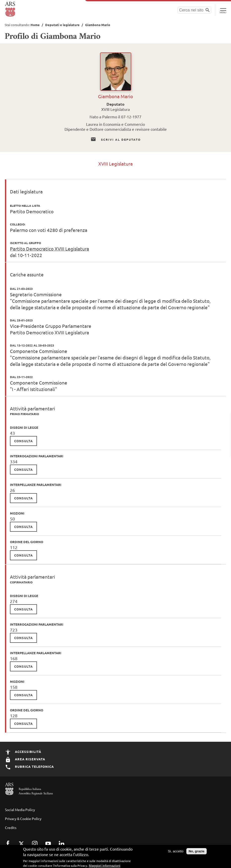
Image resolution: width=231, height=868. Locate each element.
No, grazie (197, 851)
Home (35, 25)
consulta (23, 441)
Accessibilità (23, 752)
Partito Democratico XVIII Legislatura (49, 249)
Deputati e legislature (62, 25)
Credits (11, 827)
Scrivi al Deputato (116, 139)
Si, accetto (176, 851)
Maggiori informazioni (105, 866)
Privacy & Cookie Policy (23, 819)
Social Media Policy (20, 810)
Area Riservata (25, 759)
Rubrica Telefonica (29, 766)
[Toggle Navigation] (223, 10)
